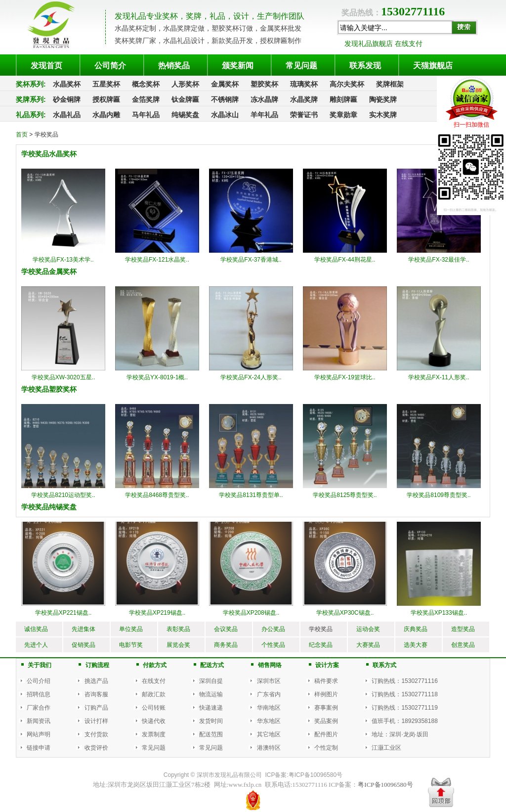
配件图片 (326, 734)
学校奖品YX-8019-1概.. (157, 377)
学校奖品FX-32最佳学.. (439, 260)
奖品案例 (326, 721)
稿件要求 (326, 681)
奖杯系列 (30, 84)
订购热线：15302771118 (404, 694)
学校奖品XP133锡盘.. (439, 613)
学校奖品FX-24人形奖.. (251, 377)
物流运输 (211, 694)
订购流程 (97, 665)
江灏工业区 (386, 748)
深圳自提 (211, 681)
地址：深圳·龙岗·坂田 (400, 734)
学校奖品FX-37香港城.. (251, 260)
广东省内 (269, 694)
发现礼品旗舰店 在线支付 (383, 44)
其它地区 (269, 734)
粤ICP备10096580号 (316, 775)
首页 (22, 135)
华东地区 (269, 721)
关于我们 (40, 665)
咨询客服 (96, 694)
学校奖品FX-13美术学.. (63, 260)
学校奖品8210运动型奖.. (63, 495)
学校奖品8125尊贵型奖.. (345, 495)
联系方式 (384, 665)
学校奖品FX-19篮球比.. (345, 377)
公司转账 (154, 708)
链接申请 (39, 748)
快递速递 (211, 708)
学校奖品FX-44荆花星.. (345, 260)
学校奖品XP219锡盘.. (157, 613)
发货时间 (211, 721)
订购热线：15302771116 (404, 681)
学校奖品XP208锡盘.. (251, 613)
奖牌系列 (30, 99)
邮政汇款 (154, 694)
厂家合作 (39, 708)
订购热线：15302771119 (404, 708)
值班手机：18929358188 (404, 721)
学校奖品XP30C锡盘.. (345, 613)
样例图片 (326, 694)
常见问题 (154, 748)
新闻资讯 (39, 721)
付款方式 (155, 665)
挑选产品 (96, 681)
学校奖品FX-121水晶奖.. (157, 260)
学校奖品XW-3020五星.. (63, 377)
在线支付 (154, 681)
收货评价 (96, 748)
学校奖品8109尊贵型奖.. (439, 495)
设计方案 (327, 665)
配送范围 (211, 734)
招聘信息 (39, 694)
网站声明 (39, 734)
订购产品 (96, 708)
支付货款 (96, 734)
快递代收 (154, 721)
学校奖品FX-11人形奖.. (439, 377)
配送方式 (212, 665)
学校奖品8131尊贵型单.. (251, 495)
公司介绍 (39, 681)
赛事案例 (326, 708)
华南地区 (269, 708)
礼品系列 (30, 115)
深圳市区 (269, 681)
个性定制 (326, 748)
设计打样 (96, 721)
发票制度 (154, 734)
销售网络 (270, 665)
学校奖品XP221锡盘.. (63, 613)
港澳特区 (269, 748)
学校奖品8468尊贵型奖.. (157, 495)
